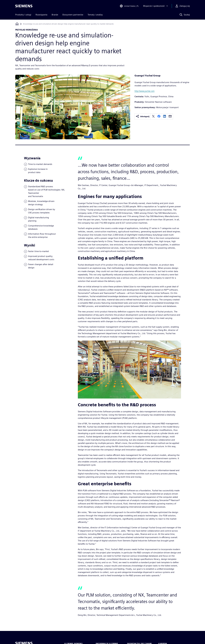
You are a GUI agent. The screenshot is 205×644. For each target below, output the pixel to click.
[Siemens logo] (24, 6)
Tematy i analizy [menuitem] (95, 15)
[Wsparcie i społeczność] (156, 6)
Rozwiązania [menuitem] (41, 15)
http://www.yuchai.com (145, 91)
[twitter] (153, 116)
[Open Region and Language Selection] (129, 6)
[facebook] (159, 116)
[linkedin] (165, 116)
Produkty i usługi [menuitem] (23, 15)
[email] (170, 116)
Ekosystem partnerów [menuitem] (73, 15)
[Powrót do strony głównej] (17, 24)
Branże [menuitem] (55, 15)
